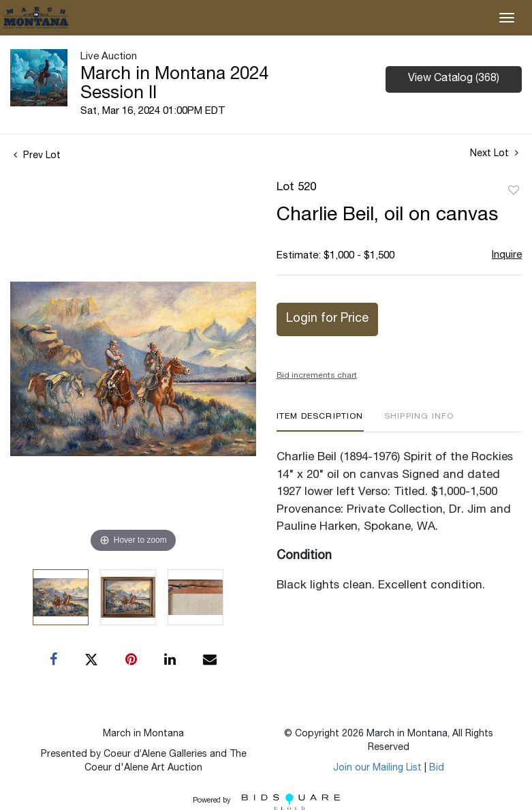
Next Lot (494, 153)
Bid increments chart (317, 376)
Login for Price (327, 319)
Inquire (507, 255)
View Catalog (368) (454, 79)
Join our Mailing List (377, 768)
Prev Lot (37, 156)
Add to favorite (514, 191)
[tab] (320, 422)
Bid (437, 768)
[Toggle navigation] (507, 18)
